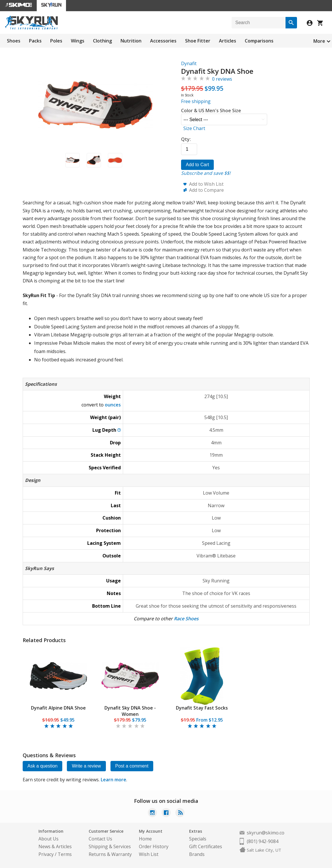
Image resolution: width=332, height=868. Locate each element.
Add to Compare (206, 190)
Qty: (186, 139)
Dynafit (189, 63)
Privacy (46, 854)
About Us (48, 839)
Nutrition (131, 41)
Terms (65, 854)
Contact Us (100, 839)
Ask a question (43, 766)
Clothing (102, 41)
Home (145, 839)
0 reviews (222, 79)
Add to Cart (198, 165)
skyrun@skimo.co (266, 833)
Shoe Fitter (198, 41)
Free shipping (196, 101)
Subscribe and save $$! (206, 173)
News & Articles (55, 846)
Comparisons (259, 41)
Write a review (86, 766)
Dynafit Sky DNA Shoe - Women (130, 711)
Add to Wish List (206, 184)
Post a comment (132, 766)
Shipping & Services (110, 846)
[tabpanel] (59, 688)
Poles (56, 41)
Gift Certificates (206, 846)
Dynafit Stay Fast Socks (202, 708)
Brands (197, 854)
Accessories (163, 41)
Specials (198, 839)
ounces (113, 405)
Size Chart (194, 128)
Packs (35, 41)
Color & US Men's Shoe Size (211, 111)
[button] (73, 160)
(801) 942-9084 (263, 841)
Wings (78, 41)
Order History (154, 846)
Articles (228, 41)
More (319, 41)
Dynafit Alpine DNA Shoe (58, 708)
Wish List (149, 854)
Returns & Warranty (110, 854)
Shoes (14, 41)
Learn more (113, 780)
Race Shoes (186, 619)
